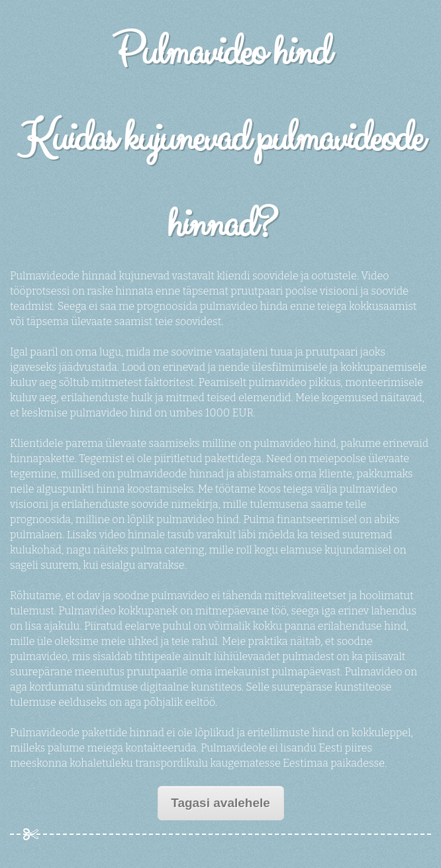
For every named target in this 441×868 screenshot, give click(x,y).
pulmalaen (36, 535)
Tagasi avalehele (220, 803)
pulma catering (168, 550)
